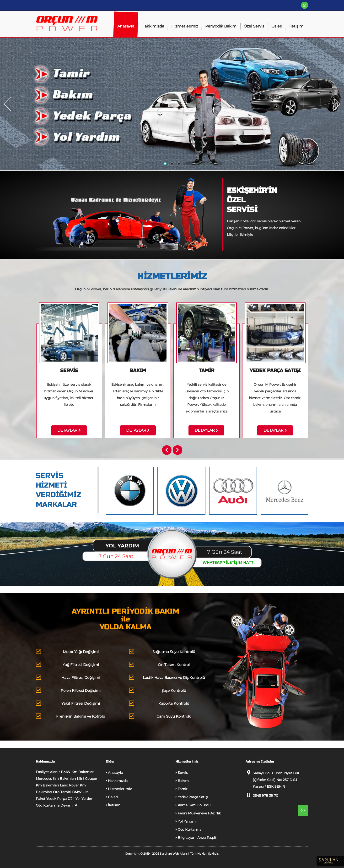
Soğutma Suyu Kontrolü (162, 651)
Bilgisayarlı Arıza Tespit (196, 838)
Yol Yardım (186, 821)
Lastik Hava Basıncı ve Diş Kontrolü (167, 677)
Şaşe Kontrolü (158, 690)
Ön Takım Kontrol (159, 664)
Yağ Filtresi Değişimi (67, 664)
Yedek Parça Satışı (192, 797)
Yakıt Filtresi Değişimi (68, 703)
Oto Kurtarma (188, 830)
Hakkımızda (153, 26)
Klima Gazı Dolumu (193, 805)
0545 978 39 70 (262, 795)
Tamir (182, 789)
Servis (182, 773)
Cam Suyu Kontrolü (160, 716)
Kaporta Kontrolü (159, 703)
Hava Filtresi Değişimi (68, 677)
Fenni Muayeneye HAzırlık (198, 813)
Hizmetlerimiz (185, 26)
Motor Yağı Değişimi (67, 651)
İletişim (296, 26)
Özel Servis (254, 26)
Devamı (69, 805)
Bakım (182, 781)
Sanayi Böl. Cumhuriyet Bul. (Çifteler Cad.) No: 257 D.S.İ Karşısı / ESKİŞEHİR (273, 779)
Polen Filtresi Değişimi (68, 690)
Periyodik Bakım (221, 26)
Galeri (277, 26)
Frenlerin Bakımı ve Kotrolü (70, 716)
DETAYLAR (69, 430)
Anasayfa (126, 26)
